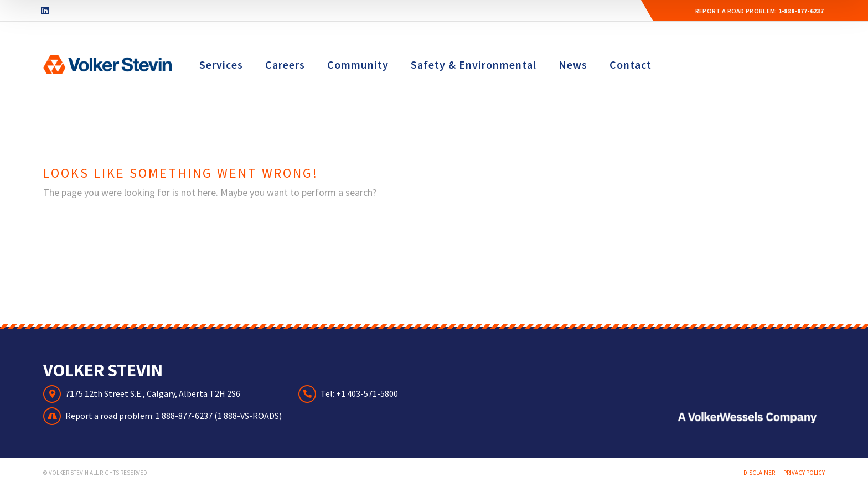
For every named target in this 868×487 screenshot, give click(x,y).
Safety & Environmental (474, 64)
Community (358, 64)
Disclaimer (759, 473)
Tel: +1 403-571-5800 (359, 393)
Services (221, 64)
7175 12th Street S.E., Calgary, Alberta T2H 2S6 (153, 393)
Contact (631, 64)
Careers (285, 64)
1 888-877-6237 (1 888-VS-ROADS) (219, 416)
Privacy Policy (804, 473)
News (573, 64)
